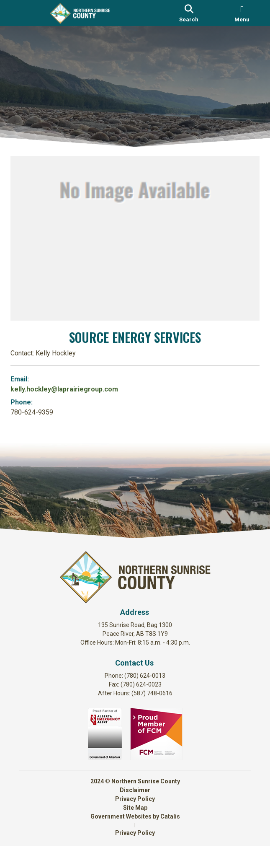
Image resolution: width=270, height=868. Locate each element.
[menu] (242, 13)
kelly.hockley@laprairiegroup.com (73, 386)
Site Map (135, 830)
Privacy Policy (135, 821)
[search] (189, 13)
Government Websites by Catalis (135, 839)
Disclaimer (135, 812)
